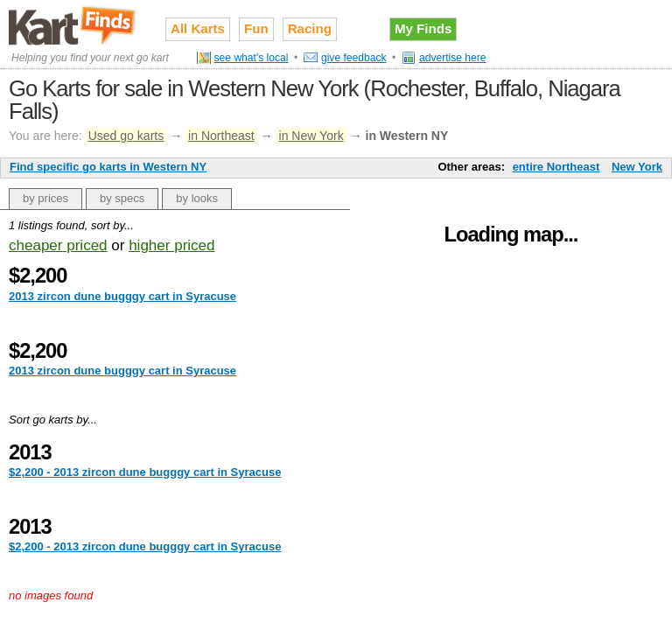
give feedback (354, 58)
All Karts (198, 28)
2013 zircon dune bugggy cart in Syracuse (122, 296)
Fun (256, 28)
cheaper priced (58, 245)
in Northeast (221, 136)
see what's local (252, 58)
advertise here (453, 58)
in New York (311, 136)
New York (637, 167)
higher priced (171, 245)
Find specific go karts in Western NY (108, 167)
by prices (45, 198)
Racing (310, 28)
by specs (122, 198)
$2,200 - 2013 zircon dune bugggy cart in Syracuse (145, 472)
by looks (197, 198)
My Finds (423, 28)
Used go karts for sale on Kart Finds (74, 25)
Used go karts (126, 136)
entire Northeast (556, 167)
